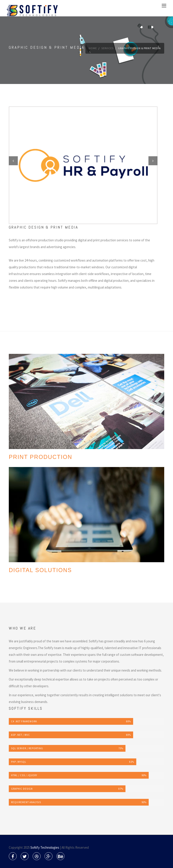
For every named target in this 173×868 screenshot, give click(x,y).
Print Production (41, 457)
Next (153, 161)
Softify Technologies (45, 847)
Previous (13, 161)
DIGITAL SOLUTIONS (40, 570)
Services (107, 48)
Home (93, 48)
